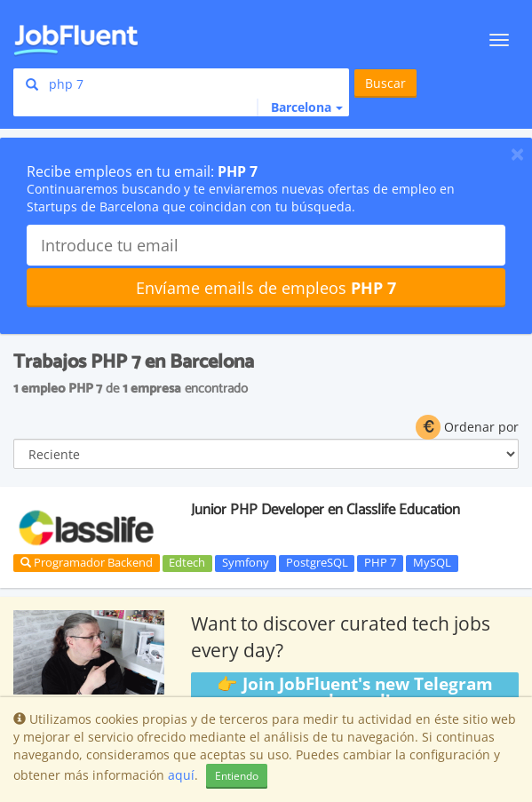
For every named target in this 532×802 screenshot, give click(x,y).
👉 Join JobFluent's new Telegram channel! (355, 692)
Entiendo (237, 776)
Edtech (187, 563)
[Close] (517, 154)
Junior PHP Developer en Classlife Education (326, 510)
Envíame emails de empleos (266, 288)
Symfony (246, 563)
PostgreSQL (317, 563)
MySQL (432, 563)
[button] (300, 107)
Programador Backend (87, 562)
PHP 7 (380, 563)
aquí (181, 775)
